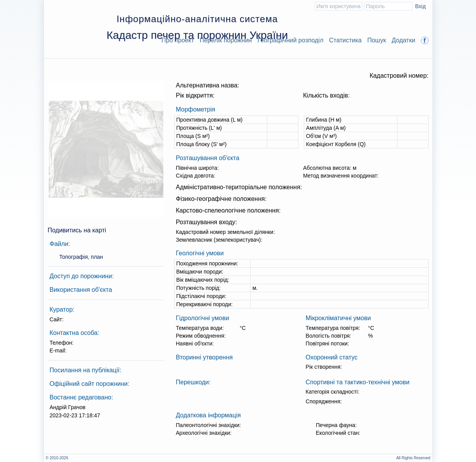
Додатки (404, 40)
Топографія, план (81, 257)
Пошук (377, 40)
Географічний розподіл (291, 40)
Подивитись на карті (77, 230)
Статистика (345, 40)
